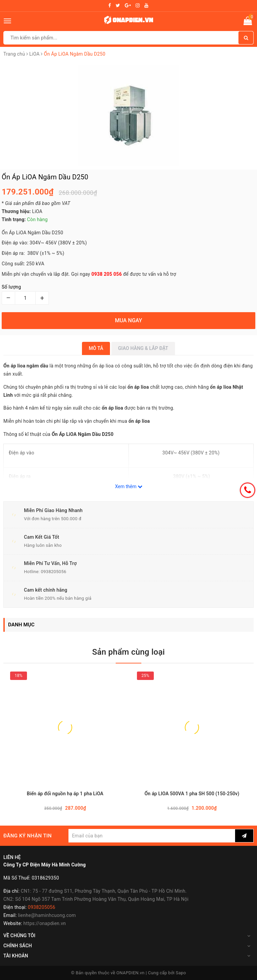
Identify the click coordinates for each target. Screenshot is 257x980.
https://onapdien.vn (45, 923)
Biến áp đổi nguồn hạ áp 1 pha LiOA (65, 794)
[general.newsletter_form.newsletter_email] (152, 836)
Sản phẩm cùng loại (128, 652)
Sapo (181, 973)
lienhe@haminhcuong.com (47, 915)
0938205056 (54, 572)
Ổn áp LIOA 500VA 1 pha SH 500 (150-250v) (192, 794)
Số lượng (11, 287)
